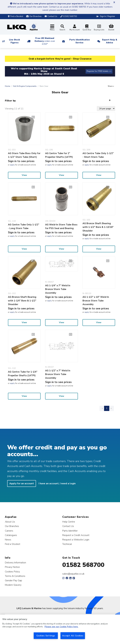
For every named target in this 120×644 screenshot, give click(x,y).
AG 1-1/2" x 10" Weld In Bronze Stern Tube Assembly (96, 301)
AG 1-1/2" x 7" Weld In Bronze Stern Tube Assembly (58, 374)
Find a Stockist (16, 16)
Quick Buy (87, 28)
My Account (75, 28)
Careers (9, 531)
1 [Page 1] (107, 408)
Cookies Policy (12, 572)
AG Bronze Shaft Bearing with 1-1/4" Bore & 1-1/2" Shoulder (22, 301)
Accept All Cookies (73, 636)
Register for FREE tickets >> (99, 71)
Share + (111, 86)
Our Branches (34, 16)
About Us (10, 522)
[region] (60, 629)
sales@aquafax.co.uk (73, 574)
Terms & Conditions (15, 576)
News (8, 540)
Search (62, 28)
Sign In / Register (108, 16)
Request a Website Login (76, 540)
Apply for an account (22, 483)
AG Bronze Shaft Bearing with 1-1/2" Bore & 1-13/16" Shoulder (98, 227)
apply (12, 165)
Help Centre (69, 522)
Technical (67, 544)
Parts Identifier (70, 531)
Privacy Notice (12, 567)
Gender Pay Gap (13, 580)
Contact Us (68, 526)
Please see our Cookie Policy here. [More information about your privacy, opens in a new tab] (61, 627)
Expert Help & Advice (110, 41)
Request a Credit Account (76, 535)
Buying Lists (99, 28)
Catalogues (11, 535)
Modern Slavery (13, 585)
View (24, 175)
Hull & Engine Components (25, 86)
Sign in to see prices (21, 161)
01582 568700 (83, 565)
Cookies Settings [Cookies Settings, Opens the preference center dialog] (46, 636)
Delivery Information (15, 563)
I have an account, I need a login (57, 483)
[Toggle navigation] (52, 28)
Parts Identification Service (80, 41)
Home (7, 86)
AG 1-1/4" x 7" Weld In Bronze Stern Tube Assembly (58, 289)
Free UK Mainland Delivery (45, 41)
